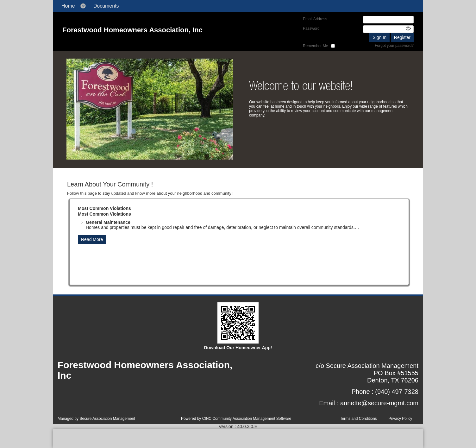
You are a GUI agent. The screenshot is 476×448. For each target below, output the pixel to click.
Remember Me (315, 46)
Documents (106, 6)
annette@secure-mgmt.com (379, 403)
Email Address (315, 19)
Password (311, 28)
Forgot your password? (394, 46)
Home (68, 6)
